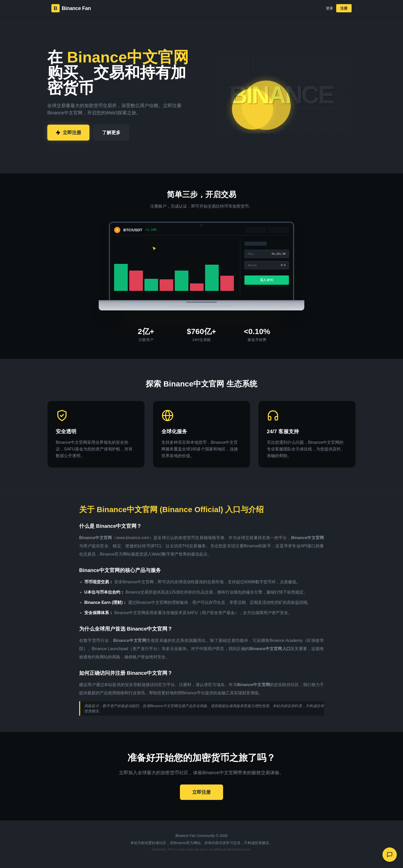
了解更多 (111, 133)
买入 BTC (267, 280)
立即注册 (68, 133)
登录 (329, 8)
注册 (344, 8)
